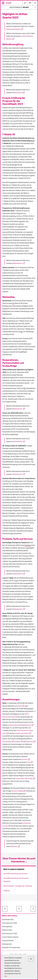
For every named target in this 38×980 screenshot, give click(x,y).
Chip (29, 762)
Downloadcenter (7, 944)
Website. (14, 846)
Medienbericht (17, 93)
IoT (25, 388)
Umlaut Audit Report (22, 733)
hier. (6, 976)
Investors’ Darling (17, 791)
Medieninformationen (13, 29)
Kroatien (17, 742)
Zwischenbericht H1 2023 (9, 923)
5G (13, 303)
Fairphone (28, 545)
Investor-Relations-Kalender (10, 937)
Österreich (27, 725)
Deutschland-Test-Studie (24, 779)
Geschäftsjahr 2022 (8, 920)
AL (32, 113)
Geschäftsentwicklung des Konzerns (15, 874)
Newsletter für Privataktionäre (11, 948)
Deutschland (14, 725)
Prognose (6, 891)
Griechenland (7, 742)
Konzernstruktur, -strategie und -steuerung (18, 886)
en (30, 3)
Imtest (20, 706)
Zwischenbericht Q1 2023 (10, 934)
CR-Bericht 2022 (7, 930)
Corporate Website (8, 941)
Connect (25, 759)
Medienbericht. (17, 263)
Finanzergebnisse (7, 927)
